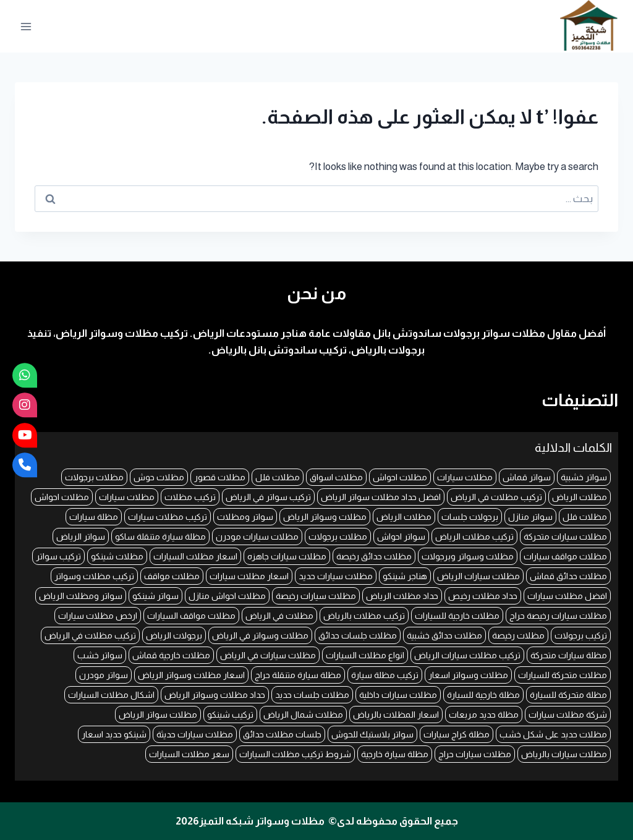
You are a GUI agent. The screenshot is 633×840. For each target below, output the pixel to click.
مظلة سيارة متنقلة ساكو (160, 537)
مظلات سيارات (465, 477)
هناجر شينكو (405, 576)
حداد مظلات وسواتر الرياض (215, 695)
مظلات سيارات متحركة (565, 537)
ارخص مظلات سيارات (98, 616)
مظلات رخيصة (518, 635)
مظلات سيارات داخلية (398, 695)
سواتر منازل (530, 517)
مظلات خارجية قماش (171, 655)
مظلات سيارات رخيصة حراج (558, 616)
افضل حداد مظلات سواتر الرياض (381, 497)
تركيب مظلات (190, 497)
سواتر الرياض (81, 537)
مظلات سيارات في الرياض (268, 655)
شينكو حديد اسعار (114, 734)
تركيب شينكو (230, 715)
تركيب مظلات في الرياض (496, 497)
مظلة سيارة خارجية (395, 754)
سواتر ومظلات (245, 517)
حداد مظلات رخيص (483, 596)
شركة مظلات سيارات (568, 715)
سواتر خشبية (584, 477)
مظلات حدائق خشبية (444, 635)
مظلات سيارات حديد (336, 576)
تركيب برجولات (581, 635)
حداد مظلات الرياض (402, 596)
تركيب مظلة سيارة (385, 675)
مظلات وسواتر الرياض (325, 517)
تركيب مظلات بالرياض (364, 616)
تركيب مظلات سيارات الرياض (467, 655)
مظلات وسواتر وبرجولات (468, 556)
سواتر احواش (401, 537)
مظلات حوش (159, 477)
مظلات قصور (220, 477)
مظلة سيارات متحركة (569, 655)
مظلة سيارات (94, 517)
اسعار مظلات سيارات (249, 576)
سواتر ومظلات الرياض (81, 596)
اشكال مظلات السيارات (111, 695)
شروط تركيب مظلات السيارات (295, 754)
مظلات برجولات (94, 477)
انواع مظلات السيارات (365, 655)
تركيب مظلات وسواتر (94, 576)
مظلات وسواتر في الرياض (260, 635)
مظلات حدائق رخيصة (374, 556)
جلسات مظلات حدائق (282, 734)
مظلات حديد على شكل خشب (553, 734)
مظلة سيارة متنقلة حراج (298, 675)
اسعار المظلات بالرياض (396, 715)
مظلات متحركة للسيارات (563, 675)
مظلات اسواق (336, 477)
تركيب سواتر (58, 556)
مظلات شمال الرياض (303, 715)
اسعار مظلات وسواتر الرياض (191, 675)
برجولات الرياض (174, 635)
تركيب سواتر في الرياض (268, 497)
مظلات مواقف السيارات (191, 616)
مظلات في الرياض (279, 616)
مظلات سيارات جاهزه (287, 556)
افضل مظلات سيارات (567, 596)
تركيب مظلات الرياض (474, 537)
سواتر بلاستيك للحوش (372, 734)
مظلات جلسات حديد (312, 695)
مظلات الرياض (580, 497)
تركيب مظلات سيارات (168, 517)
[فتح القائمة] (26, 26)
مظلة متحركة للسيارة (568, 695)
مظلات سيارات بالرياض (564, 754)
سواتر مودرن (104, 675)
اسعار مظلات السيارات (195, 556)
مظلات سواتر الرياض (158, 715)
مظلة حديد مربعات (484, 715)
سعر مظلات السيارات (189, 754)
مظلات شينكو (117, 556)
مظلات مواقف (172, 576)
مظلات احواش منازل (227, 596)
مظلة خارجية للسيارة (483, 695)
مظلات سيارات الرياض (478, 576)
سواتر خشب (100, 655)
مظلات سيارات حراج (475, 754)
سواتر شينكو (155, 596)
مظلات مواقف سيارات (565, 556)
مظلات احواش (400, 477)
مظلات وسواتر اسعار (468, 675)
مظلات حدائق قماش (568, 576)
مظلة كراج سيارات (457, 734)
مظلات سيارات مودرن (257, 537)
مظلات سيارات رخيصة (316, 596)
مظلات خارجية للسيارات (457, 616)
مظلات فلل (278, 477)
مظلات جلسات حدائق (358, 635)
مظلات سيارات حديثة (195, 734)
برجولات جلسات (470, 517)
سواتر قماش (527, 477)
